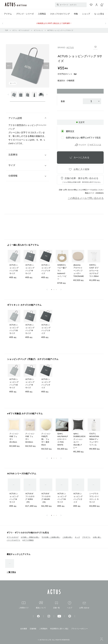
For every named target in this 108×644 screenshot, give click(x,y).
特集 (76, 14)
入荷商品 (42, 14)
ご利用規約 (43, 629)
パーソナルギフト (13, 540)
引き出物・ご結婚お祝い (51, 537)
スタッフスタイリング (60, 14)
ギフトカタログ (13, 537)
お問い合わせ (84, 605)
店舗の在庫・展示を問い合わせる (81, 180)
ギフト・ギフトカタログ (21, 30)
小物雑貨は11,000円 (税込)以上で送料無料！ (54, 23)
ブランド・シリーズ (25, 14)
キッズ (77, 537)
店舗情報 (33, 629)
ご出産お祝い (67, 537)
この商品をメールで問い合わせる (86, 198)
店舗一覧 (56, 605)
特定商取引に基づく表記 (59, 629)
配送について (41, 605)
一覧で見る (11, 572)
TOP (6, 30)
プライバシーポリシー (79, 629)
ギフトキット (38, 30)
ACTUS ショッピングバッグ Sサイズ (60, 30)
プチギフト (86, 537)
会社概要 (24, 629)
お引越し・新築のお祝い (30, 537)
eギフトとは (96, 145)
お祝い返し (97, 537)
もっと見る (99, 14)
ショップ (86, 14)
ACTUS (70, 47)
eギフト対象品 (28, 540)
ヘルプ (70, 605)
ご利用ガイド (24, 605)
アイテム (8, 14)
